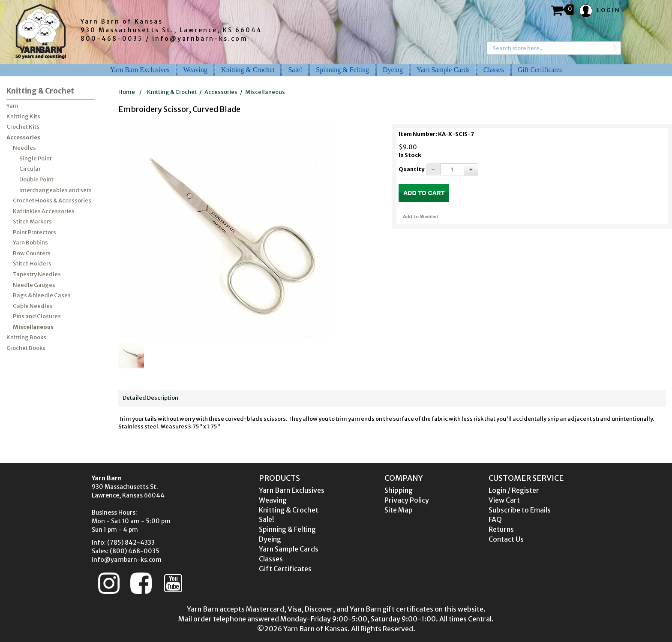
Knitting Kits (23, 116)
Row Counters (32, 253)
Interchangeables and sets (55, 190)
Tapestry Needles (37, 274)
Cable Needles (33, 306)
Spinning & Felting (342, 70)
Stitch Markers (32, 222)
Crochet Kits (23, 127)
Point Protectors (34, 232)
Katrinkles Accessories (44, 211)
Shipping (399, 490)
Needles (24, 148)
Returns (501, 529)
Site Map (399, 510)
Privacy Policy (407, 500)
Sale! (295, 70)
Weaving (195, 70)
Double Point (36, 179)
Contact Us (506, 539)
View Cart (504, 500)
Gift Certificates (540, 70)
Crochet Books (26, 348)
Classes (494, 70)
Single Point (36, 158)
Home (127, 92)
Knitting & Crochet (248, 70)
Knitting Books (26, 337)
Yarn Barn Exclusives (140, 70)
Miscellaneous (33, 327)
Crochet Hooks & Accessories (52, 200)
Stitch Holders (32, 264)
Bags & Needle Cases (42, 295)
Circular (30, 169)
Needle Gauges (34, 285)
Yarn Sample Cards (443, 70)
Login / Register (514, 490)
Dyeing (393, 70)
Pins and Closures (37, 316)
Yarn (12, 106)
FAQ (495, 519)
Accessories (23, 137)
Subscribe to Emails (520, 510)
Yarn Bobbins (30, 243)
